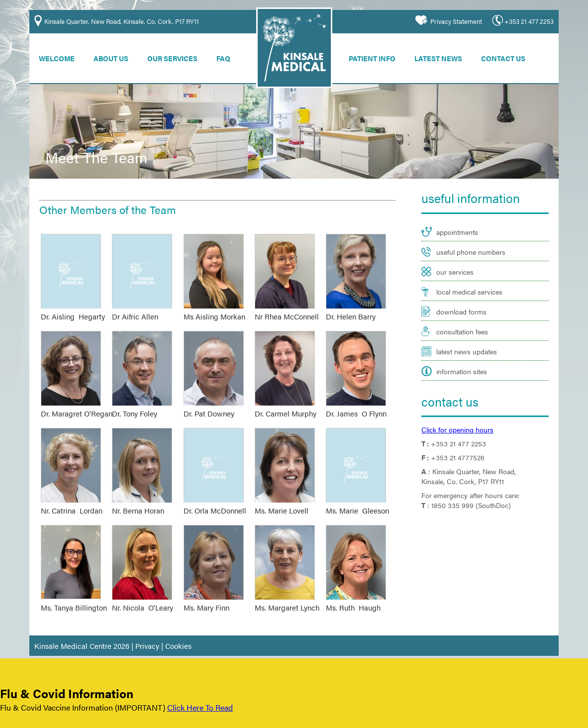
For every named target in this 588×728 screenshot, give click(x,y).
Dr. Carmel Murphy (284, 406)
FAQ (228, 56)
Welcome (58, 56)
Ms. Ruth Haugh (351, 596)
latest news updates (463, 337)
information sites (460, 355)
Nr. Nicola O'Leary (142, 596)
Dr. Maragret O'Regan (74, 406)
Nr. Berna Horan (137, 501)
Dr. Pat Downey (207, 406)
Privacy (139, 632)
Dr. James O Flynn (355, 406)
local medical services (467, 283)
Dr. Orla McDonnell (214, 501)
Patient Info (378, 56)
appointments (455, 229)
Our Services (176, 56)
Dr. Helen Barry (350, 311)
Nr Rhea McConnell (285, 311)
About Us (113, 56)
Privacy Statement (460, 20)
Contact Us (511, 56)
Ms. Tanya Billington (72, 596)
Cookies (167, 632)
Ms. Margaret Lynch (285, 596)
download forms (459, 301)
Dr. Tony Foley (135, 406)
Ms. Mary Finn (206, 596)
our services (453, 265)
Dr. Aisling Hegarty (71, 311)
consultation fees (460, 319)
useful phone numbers (467, 247)
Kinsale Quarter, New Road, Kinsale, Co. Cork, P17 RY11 (120, 20)
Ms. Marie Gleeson (355, 501)
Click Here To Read (193, 708)
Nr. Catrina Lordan (70, 501)
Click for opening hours (454, 408)
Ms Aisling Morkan (213, 311)
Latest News (445, 56)
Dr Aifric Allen (135, 311)
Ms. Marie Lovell (281, 501)
